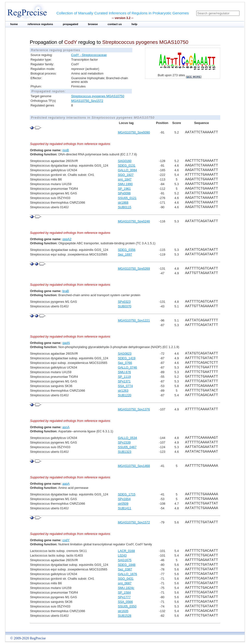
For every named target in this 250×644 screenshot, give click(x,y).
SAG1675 (125, 560)
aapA (66, 484)
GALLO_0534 (127, 438)
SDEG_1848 (127, 565)
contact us (115, 24)
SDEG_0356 (127, 250)
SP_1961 (124, 189)
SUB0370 (125, 306)
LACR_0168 (126, 551)
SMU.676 (124, 372)
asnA (66, 427)
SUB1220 (125, 395)
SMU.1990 (125, 184)
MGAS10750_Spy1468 (134, 466)
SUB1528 (125, 616)
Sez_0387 (125, 569)
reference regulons (40, 24)
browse (93, 24)
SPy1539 (124, 442)
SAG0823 (125, 354)
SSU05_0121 (127, 198)
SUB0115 (125, 207)
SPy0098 (124, 193)
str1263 (123, 391)
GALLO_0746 (127, 367)
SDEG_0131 (127, 166)
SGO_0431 (126, 579)
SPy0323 (124, 302)
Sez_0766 (125, 363)
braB (66, 291)
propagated (70, 24)
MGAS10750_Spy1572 (87, 101)
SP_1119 (124, 377)
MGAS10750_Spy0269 (134, 269)
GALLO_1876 (127, 574)
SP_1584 (124, 592)
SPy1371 (124, 381)
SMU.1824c (126, 588)
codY (66, 540)
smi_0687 (125, 583)
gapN (66, 343)
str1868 (123, 203)
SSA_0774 (125, 386)
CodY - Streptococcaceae (89, 55)
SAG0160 (125, 161)
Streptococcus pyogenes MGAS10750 (98, 96)
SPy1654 (124, 499)
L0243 (122, 555)
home (14, 24)
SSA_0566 (125, 602)
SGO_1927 (126, 175)
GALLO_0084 (127, 170)
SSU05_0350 (127, 606)
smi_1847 (125, 179)
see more (194, 77)
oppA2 (67, 239)
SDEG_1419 (127, 358)
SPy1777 (124, 597)
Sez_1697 (125, 254)
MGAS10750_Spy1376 (134, 409)
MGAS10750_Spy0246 (134, 221)
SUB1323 (125, 452)
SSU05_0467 (127, 447)
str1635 (123, 611)
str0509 (123, 504)
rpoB (66, 150)
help (135, 24)
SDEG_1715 (127, 494)
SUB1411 (125, 508)
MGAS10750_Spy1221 (134, 320)
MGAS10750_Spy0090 (134, 132)
